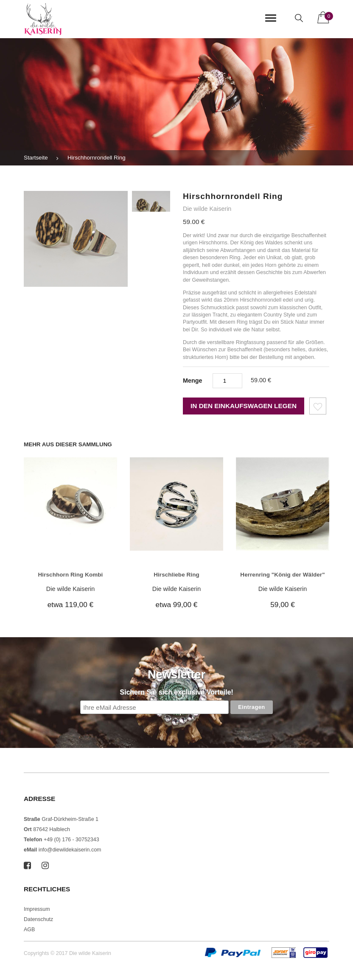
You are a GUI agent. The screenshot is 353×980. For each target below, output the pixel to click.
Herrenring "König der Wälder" (282, 575)
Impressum (37, 909)
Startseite (36, 158)
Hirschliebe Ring (176, 575)
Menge (193, 381)
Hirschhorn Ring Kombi (71, 575)
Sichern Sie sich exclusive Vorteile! (176, 692)
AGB (29, 930)
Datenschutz (38, 919)
